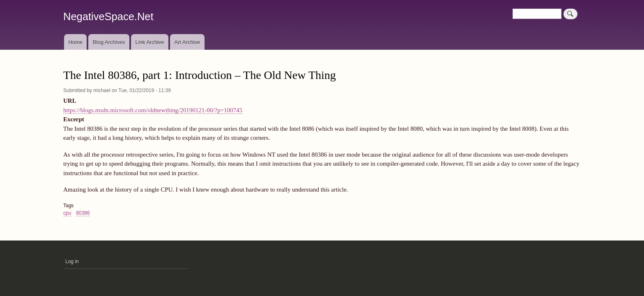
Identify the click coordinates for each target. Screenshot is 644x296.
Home (75, 42)
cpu (67, 213)
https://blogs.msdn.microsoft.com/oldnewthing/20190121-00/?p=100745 (153, 110)
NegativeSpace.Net (108, 16)
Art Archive (187, 42)
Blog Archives (109, 42)
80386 (83, 213)
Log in (72, 261)
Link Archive (149, 42)
